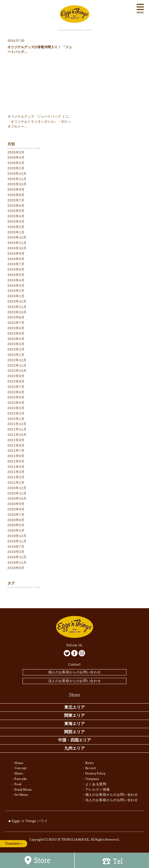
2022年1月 (16, 419)
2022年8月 (16, 381)
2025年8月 (16, 195)
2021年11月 (17, 429)
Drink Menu (23, 790)
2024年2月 (16, 291)
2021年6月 (16, 456)
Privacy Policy (96, 773)
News (90, 763)
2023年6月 (16, 328)
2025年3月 (16, 221)
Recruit (91, 768)
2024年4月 (16, 280)
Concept (21, 768)
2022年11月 (17, 365)
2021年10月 (17, 435)
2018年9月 (16, 568)
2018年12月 (17, 557)
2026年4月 (16, 157)
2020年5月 (16, 525)
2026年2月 (16, 168)
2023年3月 (16, 344)
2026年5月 (16, 152)
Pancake (21, 779)
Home (19, 763)
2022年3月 (16, 408)
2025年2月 (16, 227)
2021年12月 (17, 424)
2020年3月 (16, 530)
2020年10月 (17, 498)
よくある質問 (96, 784)
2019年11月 (17, 541)
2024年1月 (16, 296)
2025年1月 (16, 232)
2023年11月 (17, 307)
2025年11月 (17, 179)
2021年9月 (16, 440)
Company (92, 779)
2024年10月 (17, 248)
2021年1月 (16, 483)
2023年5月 (16, 333)
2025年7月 (16, 200)
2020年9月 (16, 504)
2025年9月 (16, 189)
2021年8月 (16, 445)
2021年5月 (16, 461)
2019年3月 (16, 552)
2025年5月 (16, 211)
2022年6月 (16, 392)
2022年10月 (17, 371)
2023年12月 (17, 301)
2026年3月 (16, 163)
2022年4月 (16, 403)
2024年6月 (16, 269)
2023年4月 (16, 339)
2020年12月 (17, 488)
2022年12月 (17, 360)
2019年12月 (17, 536)
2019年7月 (16, 547)
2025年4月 (16, 216)
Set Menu (21, 795)
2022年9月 (16, 376)
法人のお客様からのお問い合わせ (75, 681)
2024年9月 (16, 254)
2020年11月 (17, 493)
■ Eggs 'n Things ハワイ (28, 821)
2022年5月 (16, 397)
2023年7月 (16, 323)
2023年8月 (16, 317)
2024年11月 (17, 243)
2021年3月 (16, 472)
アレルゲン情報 (98, 790)
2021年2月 (16, 477)
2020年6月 (16, 520)
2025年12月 (17, 174)
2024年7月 (16, 264)
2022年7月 (16, 387)
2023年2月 (16, 349)
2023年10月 (17, 312)
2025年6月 (16, 206)
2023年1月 (16, 355)
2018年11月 (17, 562)
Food (18, 784)
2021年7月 (16, 451)
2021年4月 (16, 467)
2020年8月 (16, 509)
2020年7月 (16, 515)
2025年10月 (17, 184)
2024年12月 (17, 237)
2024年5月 (16, 275)
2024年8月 (16, 259)
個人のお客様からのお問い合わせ (75, 672)
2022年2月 (16, 413)
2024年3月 (16, 286)
